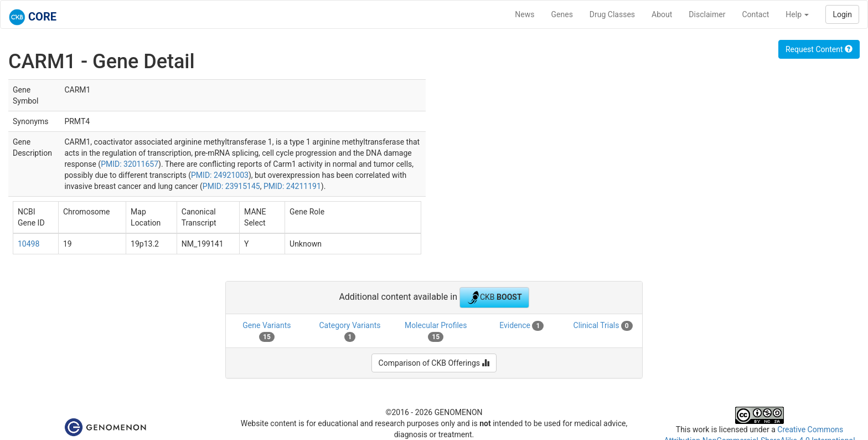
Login (842, 14)
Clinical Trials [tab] (603, 326)
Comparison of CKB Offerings (434, 363)
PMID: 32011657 (130, 164)
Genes (562, 14)
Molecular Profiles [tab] (436, 331)
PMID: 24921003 (220, 175)
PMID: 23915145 (231, 186)
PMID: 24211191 (292, 186)
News (525, 14)
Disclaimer (707, 14)
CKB (494, 298)
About (662, 14)
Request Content (819, 49)
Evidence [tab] (521, 326)
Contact (755, 14)
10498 (29, 244)
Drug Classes (612, 14)
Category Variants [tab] (350, 331)
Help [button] (797, 14)
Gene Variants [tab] (267, 331)
